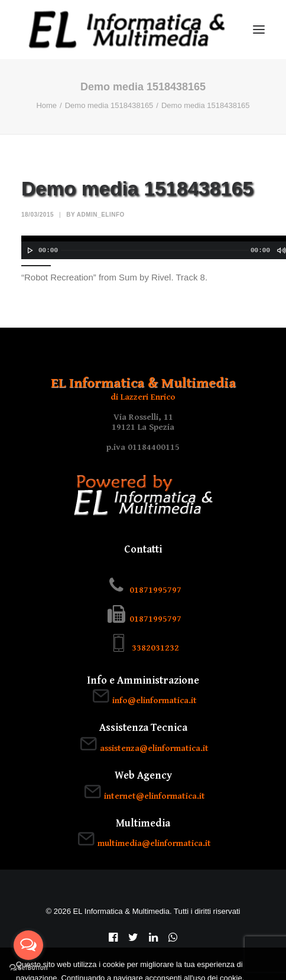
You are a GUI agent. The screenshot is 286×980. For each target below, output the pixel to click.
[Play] (29, 250)
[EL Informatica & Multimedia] (127, 30)
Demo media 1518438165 (109, 105)
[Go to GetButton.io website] (28, 968)
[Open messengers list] (28, 945)
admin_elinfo (101, 215)
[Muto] (281, 250)
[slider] (155, 250)
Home (46, 105)
